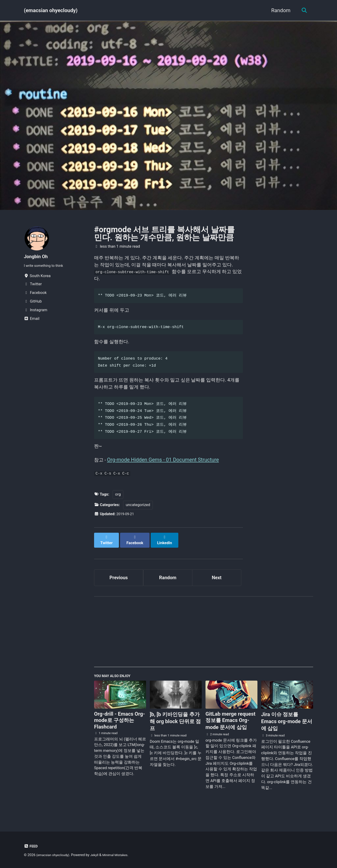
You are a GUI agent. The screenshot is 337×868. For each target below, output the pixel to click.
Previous (119, 585)
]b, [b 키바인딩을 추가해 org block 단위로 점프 (175, 731)
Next (217, 585)
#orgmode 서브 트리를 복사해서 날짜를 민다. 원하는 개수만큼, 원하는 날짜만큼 (164, 233)
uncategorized (138, 517)
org (118, 506)
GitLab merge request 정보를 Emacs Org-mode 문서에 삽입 (231, 731)
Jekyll (98, 855)
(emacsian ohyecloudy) (51, 10)
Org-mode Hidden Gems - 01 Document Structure (164, 470)
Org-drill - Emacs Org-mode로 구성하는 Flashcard (119, 730)
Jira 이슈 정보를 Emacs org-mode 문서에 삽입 (287, 731)
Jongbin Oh (37, 256)
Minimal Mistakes (121, 855)
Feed (31, 846)
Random (279, 10)
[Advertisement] (204, 643)
